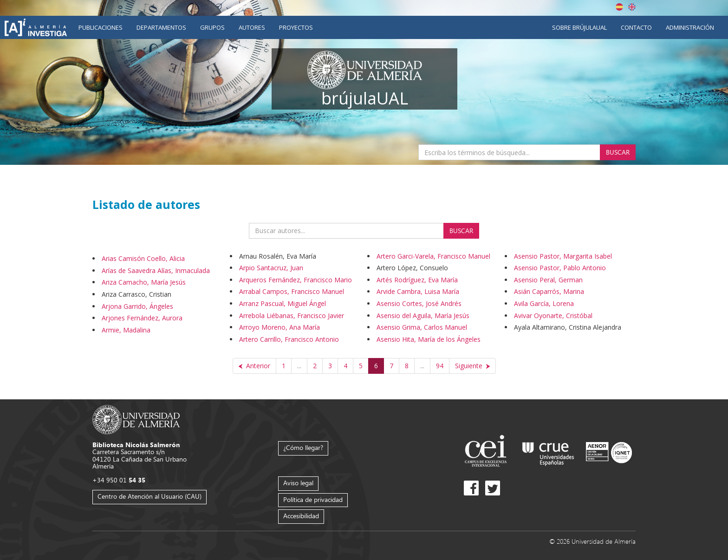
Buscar (618, 152)
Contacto (636, 27)
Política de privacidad (313, 499)
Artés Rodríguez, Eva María (417, 280)
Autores (252, 27)
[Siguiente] (472, 366)
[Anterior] (254, 366)
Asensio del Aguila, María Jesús (423, 316)
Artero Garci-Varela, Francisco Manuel (433, 256)
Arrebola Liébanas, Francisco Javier (292, 316)
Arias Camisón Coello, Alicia (143, 258)
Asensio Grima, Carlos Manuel (422, 327)
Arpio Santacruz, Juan (271, 268)
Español (619, 7)
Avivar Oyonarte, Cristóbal (553, 316)
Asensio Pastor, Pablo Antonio (560, 268)
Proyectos (296, 27)
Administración (690, 27)
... (299, 366)
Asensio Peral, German (548, 280)
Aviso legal (298, 483)
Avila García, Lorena (544, 303)
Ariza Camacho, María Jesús (144, 282)
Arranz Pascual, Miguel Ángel (283, 303)
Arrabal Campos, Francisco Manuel (292, 291)
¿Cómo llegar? (303, 447)
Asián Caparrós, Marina (549, 291)
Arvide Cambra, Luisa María (418, 291)
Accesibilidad (301, 516)
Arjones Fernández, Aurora (142, 318)
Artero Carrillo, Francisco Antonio (289, 339)
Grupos (212, 27)
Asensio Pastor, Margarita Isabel (563, 256)
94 (440, 366)
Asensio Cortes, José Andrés (419, 303)
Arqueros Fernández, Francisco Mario (296, 280)
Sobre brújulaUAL (579, 27)
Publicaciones (101, 27)
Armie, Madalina (126, 330)
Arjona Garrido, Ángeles (137, 306)
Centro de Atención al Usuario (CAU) (149, 496)
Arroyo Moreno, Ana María (279, 327)
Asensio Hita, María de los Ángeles (429, 339)
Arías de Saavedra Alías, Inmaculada (156, 270)
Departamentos (161, 27)
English (632, 7)
